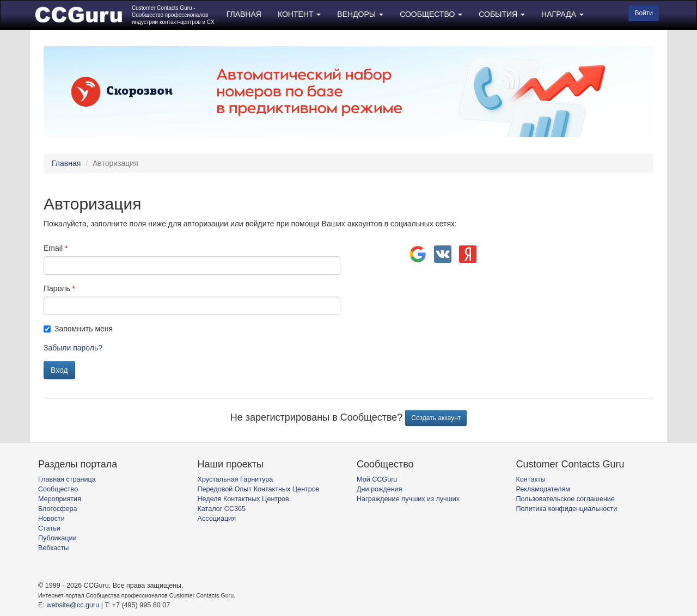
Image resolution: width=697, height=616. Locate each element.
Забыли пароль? (73, 348)
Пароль (57, 288)
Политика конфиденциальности (567, 509)
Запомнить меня (78, 329)
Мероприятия (60, 499)
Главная (66, 163)
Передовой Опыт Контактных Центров (259, 489)
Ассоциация (217, 519)
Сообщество (58, 489)
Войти (644, 13)
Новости (51, 519)
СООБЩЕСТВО (431, 14)
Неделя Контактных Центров (243, 499)
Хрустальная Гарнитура (236, 479)
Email (53, 248)
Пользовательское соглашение (565, 499)
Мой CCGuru (377, 479)
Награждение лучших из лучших (408, 499)
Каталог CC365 (222, 509)
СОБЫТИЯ (502, 14)
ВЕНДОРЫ (360, 14)
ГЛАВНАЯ (244, 14)
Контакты (531, 479)
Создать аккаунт (436, 418)
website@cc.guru (73, 605)
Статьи (49, 528)
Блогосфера (58, 509)
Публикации (57, 538)
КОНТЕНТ (299, 14)
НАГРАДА (563, 14)
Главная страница (67, 479)
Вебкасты (53, 548)
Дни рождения (379, 489)
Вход (59, 370)
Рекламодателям (543, 489)
